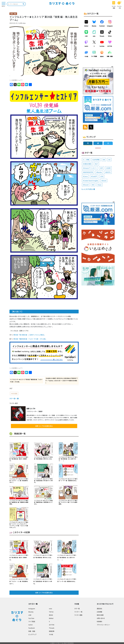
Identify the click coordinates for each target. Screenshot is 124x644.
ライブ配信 (94, 56)
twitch (86, 46)
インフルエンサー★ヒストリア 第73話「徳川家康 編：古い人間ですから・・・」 (68, 459)
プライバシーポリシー (103, 625)
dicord (104, 181)
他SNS (102, 56)
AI (110, 160)
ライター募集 (78, 615)
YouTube (102, 46)
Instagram (110, 26)
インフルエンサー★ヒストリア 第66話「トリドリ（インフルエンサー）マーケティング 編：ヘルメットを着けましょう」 (19, 525)
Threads (102, 36)
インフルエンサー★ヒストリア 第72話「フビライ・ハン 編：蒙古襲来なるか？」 (19, 481)
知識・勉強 (110, 56)
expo (100, 185)
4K (104, 160)
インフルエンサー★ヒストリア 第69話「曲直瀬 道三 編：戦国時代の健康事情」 (19, 502)
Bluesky (94, 26)
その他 (86, 56)
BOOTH (108, 172)
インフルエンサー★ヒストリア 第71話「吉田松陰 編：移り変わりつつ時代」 (43, 481)
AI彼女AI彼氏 (88, 164)
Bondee (100, 172)
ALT (97, 164)
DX (93, 185)
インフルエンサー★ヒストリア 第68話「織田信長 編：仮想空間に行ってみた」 (43, 502)
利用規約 (99, 621)
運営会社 (99, 609)
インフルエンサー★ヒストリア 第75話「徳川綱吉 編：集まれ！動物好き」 (19, 459)
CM (102, 176)
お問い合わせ (101, 618)
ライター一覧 (78, 612)
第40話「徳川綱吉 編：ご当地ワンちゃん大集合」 (30, 335)
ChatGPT (94, 176)
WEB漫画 (14, 393)
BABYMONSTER (88, 172)
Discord (86, 185)
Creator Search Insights (91, 181)
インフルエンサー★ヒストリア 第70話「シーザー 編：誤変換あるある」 (68, 480)
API (102, 168)
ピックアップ (32, 634)
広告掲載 (99, 612)
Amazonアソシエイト (90, 168)
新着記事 (52, 631)
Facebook (102, 26)
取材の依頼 (100, 615)
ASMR (109, 168)
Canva (86, 176)
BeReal (86, 26)
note (94, 36)
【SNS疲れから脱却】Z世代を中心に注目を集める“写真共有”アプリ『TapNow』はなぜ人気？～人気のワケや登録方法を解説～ (61, 381)
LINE (86, 36)
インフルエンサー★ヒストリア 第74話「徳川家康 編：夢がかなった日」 (43, 458)
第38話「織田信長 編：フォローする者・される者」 (30, 339)
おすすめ (110, 46)
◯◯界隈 (86, 160)
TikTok (110, 36)
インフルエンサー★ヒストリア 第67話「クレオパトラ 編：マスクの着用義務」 (68, 502)
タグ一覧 (77, 609)
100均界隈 (96, 160)
